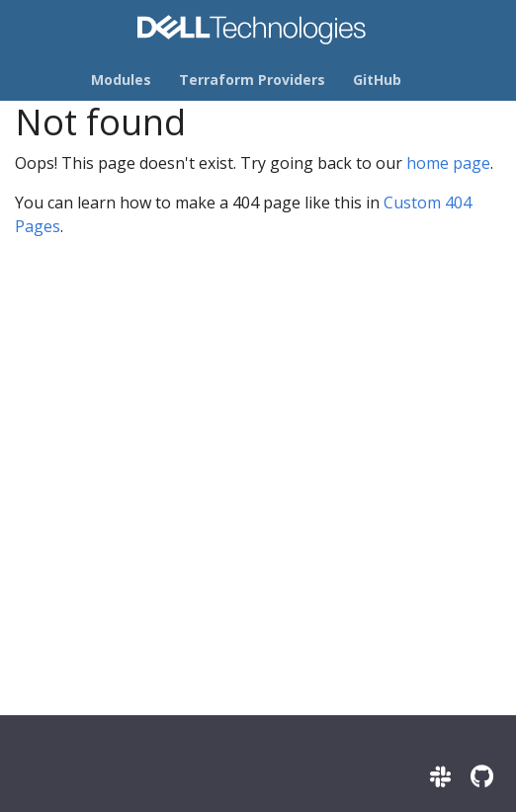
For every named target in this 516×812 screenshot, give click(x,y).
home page (448, 163)
